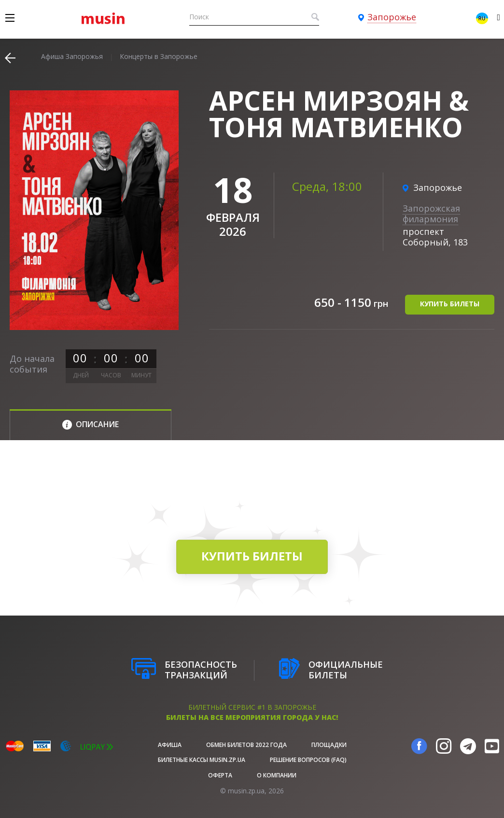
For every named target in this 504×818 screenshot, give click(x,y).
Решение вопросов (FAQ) (308, 760)
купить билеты (450, 304)
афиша (170, 745)
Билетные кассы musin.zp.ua (202, 760)
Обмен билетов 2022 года (246, 745)
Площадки (329, 745)
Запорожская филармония (431, 214)
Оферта (220, 775)
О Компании (277, 775)
